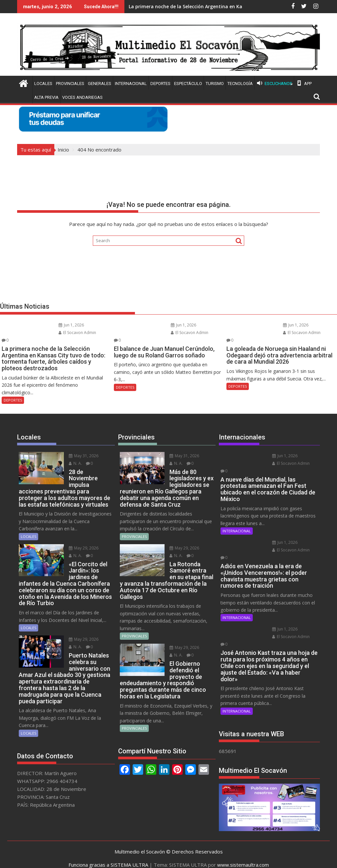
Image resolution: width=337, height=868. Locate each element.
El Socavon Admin (72, 333)
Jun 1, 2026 (66, 325)
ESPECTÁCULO (188, 84)
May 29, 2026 (79, 534)
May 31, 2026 (79, 448)
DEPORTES (160, 84)
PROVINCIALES (70, 84)
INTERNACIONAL (131, 84)
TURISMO (215, 84)
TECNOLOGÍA (240, 84)
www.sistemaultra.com (243, 857)
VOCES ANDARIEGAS (82, 97)
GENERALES (100, 84)
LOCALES (43, 84)
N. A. (71, 456)
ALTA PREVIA (46, 97)
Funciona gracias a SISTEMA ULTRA (108, 857)
